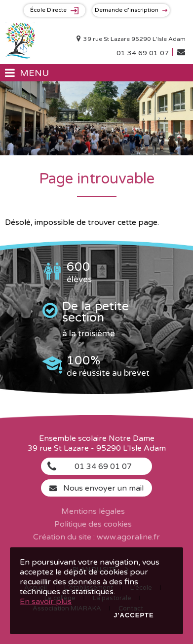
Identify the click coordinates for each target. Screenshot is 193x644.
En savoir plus (46, 602)
